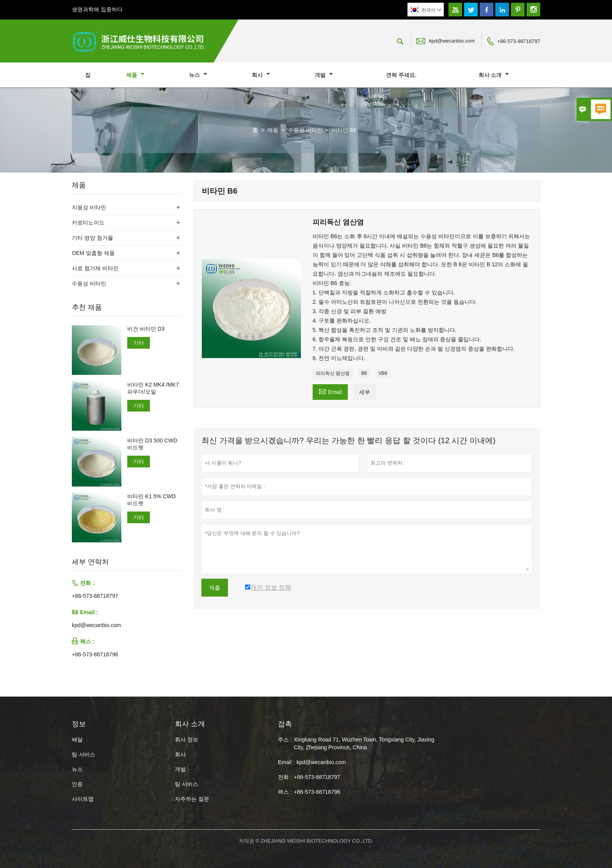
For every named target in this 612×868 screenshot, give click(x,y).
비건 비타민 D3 (146, 329)
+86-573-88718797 (519, 41)
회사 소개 (494, 75)
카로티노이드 (88, 223)
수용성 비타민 (305, 130)
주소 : (285, 740)
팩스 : (285, 792)
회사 (261, 75)
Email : (286, 762)
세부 (365, 392)
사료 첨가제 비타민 (95, 268)
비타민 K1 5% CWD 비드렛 (151, 500)
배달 (77, 740)
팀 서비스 (84, 754)
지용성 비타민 (89, 207)
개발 (324, 75)
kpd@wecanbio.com (452, 41)
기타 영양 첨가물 (93, 238)
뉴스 (198, 75)
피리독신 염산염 (333, 373)
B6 (364, 373)
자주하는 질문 (192, 799)
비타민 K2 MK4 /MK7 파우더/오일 (153, 388)
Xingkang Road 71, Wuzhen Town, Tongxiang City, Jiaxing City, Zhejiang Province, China (364, 743)
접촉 (285, 724)
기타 (139, 343)
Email (330, 391)
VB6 (383, 373)
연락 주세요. (401, 75)
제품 (135, 75)
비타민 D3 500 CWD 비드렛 (152, 444)
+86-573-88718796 (95, 654)
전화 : (285, 777)
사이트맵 (83, 799)
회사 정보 (187, 740)
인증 (77, 784)
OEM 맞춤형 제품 (93, 253)
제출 (215, 588)
